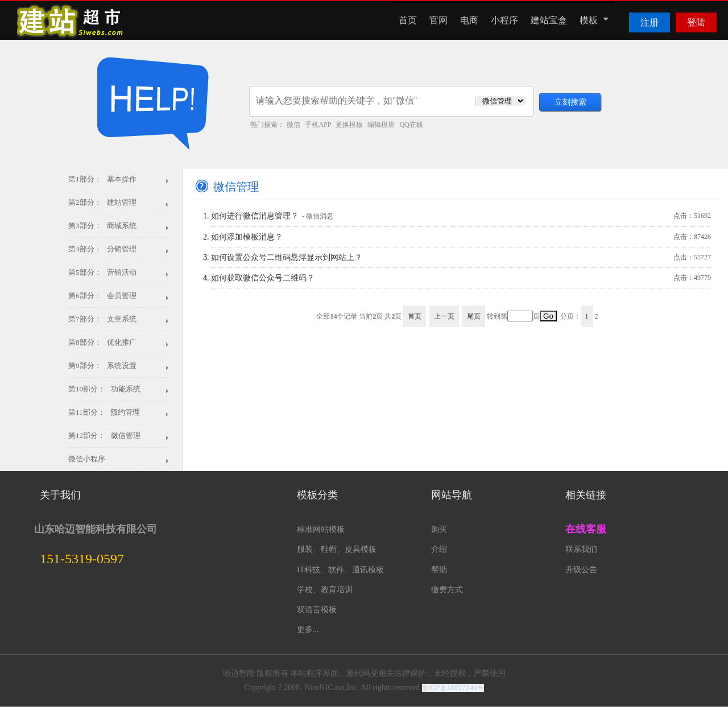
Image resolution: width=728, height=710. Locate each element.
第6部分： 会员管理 (102, 296)
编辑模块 (381, 125)
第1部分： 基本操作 (102, 179)
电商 (469, 20)
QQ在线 (411, 125)
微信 (293, 125)
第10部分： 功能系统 (104, 389)
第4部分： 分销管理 (102, 249)
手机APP (318, 125)
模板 (594, 20)
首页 (408, 20)
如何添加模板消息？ (461, 237)
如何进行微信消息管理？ (461, 216)
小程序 (504, 20)
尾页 (474, 316)
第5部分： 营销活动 (102, 272)
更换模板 (349, 125)
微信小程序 (87, 459)
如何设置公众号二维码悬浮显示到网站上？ (461, 257)
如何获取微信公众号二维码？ (461, 278)
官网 (439, 20)
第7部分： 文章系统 (102, 319)
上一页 (444, 316)
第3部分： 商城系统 (102, 226)
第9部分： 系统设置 (102, 366)
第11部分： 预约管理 (104, 412)
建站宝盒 (549, 20)
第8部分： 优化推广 (102, 342)
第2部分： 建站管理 (102, 202)
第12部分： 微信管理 (104, 436)
